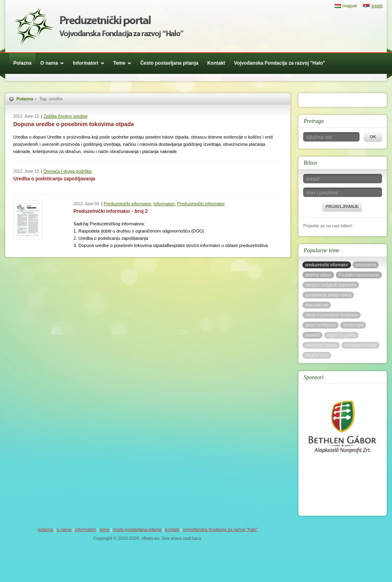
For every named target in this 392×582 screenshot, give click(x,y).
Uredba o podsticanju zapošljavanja (54, 179)
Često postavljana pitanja (169, 63)
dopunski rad (317, 305)
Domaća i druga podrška (67, 171)
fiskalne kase (317, 355)
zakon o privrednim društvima (332, 315)
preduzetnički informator (327, 265)
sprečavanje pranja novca (328, 295)
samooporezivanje (360, 345)
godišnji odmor (318, 275)
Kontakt (216, 63)
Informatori (90, 63)
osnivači (312, 335)
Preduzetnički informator (127, 204)
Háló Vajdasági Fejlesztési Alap (99, 26)
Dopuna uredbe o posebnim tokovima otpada (73, 124)
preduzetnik (366, 265)
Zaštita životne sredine (65, 116)
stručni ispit (353, 325)
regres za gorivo (341, 335)
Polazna (22, 63)
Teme (124, 63)
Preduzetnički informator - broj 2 (111, 211)
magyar (350, 6)
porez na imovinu (321, 325)
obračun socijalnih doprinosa (331, 285)
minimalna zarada (321, 345)
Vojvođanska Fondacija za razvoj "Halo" (280, 63)
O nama (54, 63)
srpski (377, 6)
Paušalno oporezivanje (359, 275)
